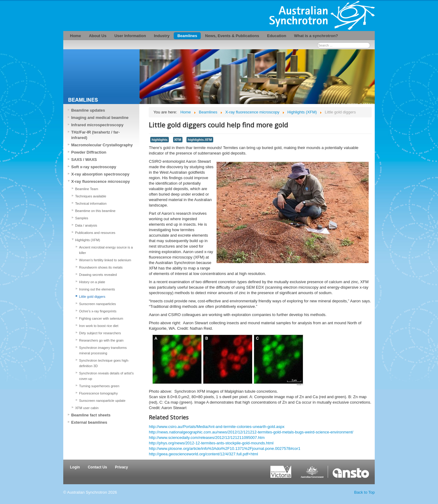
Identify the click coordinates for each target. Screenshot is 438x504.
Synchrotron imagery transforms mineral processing (103, 350)
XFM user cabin (87, 408)
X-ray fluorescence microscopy (101, 181)
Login (75, 467)
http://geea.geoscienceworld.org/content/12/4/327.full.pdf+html (203, 454)
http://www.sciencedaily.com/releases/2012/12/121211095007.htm (207, 438)
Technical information (91, 203)
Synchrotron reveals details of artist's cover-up (106, 376)
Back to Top (364, 492)
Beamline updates (88, 110)
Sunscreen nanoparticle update (102, 401)
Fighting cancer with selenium (101, 318)
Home (75, 36)
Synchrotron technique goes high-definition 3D (104, 363)
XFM (178, 140)
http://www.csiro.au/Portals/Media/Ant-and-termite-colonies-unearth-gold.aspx (217, 427)
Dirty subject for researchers (100, 333)
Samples (82, 218)
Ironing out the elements (97, 289)
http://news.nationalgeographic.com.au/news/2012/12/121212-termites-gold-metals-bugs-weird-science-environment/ (251, 432)
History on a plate (92, 282)
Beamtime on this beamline (95, 211)
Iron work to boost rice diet (99, 326)
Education (277, 36)
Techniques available (91, 196)
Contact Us (97, 467)
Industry (162, 36)
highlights (159, 140)
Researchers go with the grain (101, 340)
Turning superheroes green (99, 386)
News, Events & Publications (232, 36)
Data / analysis (86, 225)
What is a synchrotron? (316, 36)
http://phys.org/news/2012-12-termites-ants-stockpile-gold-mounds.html (211, 443)
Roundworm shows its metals (101, 267)
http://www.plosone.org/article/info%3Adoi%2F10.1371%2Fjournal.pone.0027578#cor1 (224, 448)
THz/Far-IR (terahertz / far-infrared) (96, 135)
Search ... (317, 42)
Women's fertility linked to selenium (105, 260)
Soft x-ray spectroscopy (94, 167)
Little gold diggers (92, 297)
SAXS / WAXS (84, 160)
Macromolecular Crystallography (102, 145)
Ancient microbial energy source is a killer (106, 250)
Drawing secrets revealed (98, 275)
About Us (98, 36)
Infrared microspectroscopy (97, 125)
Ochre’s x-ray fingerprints (98, 311)
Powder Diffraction (89, 152)
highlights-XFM (200, 140)
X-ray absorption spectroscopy (100, 174)
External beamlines (89, 422)
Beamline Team (87, 189)
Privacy (122, 467)
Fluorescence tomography (98, 393)
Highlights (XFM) (88, 240)
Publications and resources (95, 233)
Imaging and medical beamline (100, 118)
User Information (130, 36)
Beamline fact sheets (91, 415)
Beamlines (187, 36)
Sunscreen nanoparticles (97, 304)
